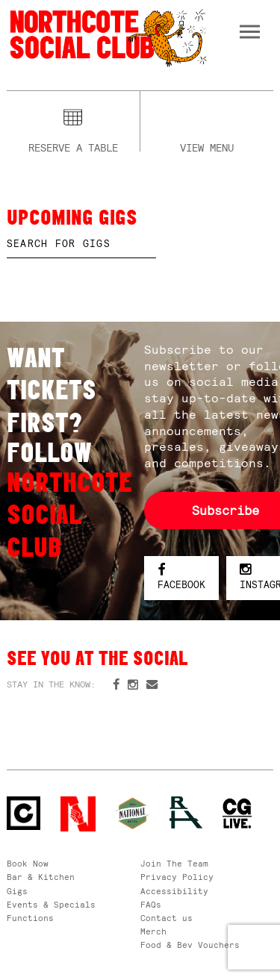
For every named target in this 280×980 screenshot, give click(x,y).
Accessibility (174, 891)
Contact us (167, 918)
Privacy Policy (177, 877)
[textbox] (81, 244)
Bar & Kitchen (41, 877)
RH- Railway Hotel (186, 812)
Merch (153, 931)
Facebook (181, 577)
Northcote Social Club (107, 37)
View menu (207, 146)
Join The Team (174, 864)
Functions (30, 918)
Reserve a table (73, 146)
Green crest (133, 813)
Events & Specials (51, 905)
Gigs (17, 891)
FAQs (151, 905)
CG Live (237, 814)
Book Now (28, 864)
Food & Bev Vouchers (190, 945)
